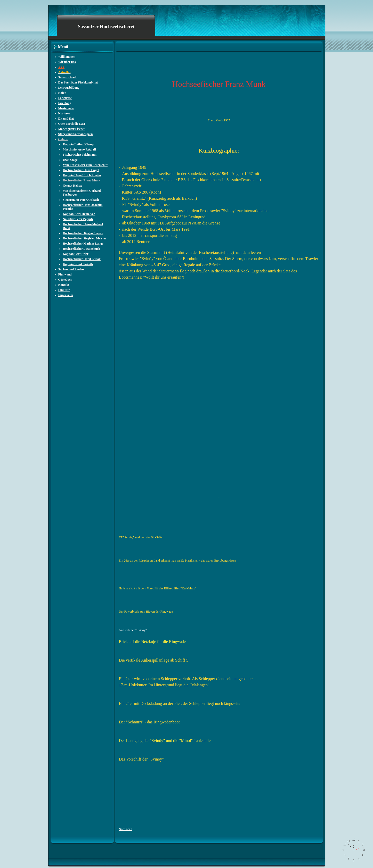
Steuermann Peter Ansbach (81, 200)
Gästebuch (65, 280)
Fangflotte (65, 98)
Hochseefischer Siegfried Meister (85, 238)
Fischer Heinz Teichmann (80, 155)
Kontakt (64, 285)
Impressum (66, 295)
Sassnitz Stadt (68, 77)
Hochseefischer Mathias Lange (83, 244)
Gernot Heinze (73, 186)
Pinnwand (65, 274)
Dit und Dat (66, 119)
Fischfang (65, 103)
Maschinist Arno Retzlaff (80, 149)
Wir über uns (67, 62)
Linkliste (64, 290)
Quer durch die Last (72, 124)
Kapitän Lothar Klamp (78, 144)
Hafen (62, 93)
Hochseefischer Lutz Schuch (82, 249)
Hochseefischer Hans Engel (81, 170)
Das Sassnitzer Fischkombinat (78, 82)
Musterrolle (66, 108)
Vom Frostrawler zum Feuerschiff (85, 165)
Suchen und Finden (71, 269)
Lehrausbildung (69, 88)
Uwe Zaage (70, 160)
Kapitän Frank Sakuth (78, 264)
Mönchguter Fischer (72, 129)
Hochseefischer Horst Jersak (82, 259)
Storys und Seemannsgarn (76, 134)
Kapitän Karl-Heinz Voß (79, 214)
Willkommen (67, 57)
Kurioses (64, 113)
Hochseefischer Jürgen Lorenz (83, 233)
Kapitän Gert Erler (76, 254)
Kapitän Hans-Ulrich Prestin (82, 175)
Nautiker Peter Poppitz (78, 219)
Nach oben (126, 829)
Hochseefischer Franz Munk (82, 180)
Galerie (63, 139)
